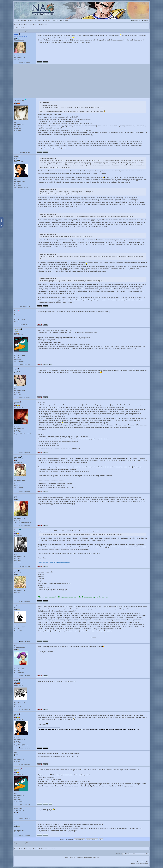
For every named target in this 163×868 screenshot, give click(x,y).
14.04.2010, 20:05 (25, 601)
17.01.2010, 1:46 (25, 567)
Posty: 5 (17, 322)
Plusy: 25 (17, 705)
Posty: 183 (17, 629)
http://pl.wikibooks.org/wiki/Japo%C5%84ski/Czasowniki (56, 124)
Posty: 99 (17, 521)
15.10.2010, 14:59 (25, 676)
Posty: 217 (17, 832)
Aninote (81, 858)
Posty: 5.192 (18, 360)
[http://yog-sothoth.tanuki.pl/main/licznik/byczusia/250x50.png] (58, 441)
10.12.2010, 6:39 (25, 804)
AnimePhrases (88, 858)
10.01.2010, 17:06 (25, 492)
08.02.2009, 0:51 (25, 365)
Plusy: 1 (17, 127)
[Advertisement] (81, 81)
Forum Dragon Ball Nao (81, 10)
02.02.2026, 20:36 (25, 835)
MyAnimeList (93, 637)
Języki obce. (21, 27)
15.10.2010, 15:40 (25, 710)
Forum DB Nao (19, 849)
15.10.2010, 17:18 (25, 748)
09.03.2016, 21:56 (25, 819)
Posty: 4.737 (18, 432)
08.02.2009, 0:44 (25, 325)
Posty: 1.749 (18, 130)
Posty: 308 (17, 59)
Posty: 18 (17, 761)
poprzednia (21, 31)
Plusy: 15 (17, 184)
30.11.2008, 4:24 (25, 306)
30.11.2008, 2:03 (25, 152)
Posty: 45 (17, 392)
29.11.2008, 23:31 (25, 62)
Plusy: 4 (17, 482)
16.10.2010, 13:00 (25, 764)
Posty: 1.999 (18, 560)
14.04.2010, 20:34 (25, 641)
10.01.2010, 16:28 (25, 453)
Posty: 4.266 (18, 185)
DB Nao (66, 858)
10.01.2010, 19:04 (25, 526)
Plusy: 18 (17, 558)
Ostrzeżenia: (18, 128)
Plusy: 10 (17, 358)
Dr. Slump (96, 858)
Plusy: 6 (17, 430)
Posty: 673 (17, 486)
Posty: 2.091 (18, 707)
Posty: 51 (17, 592)
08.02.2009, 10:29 (25, 397)
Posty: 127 (17, 671)
